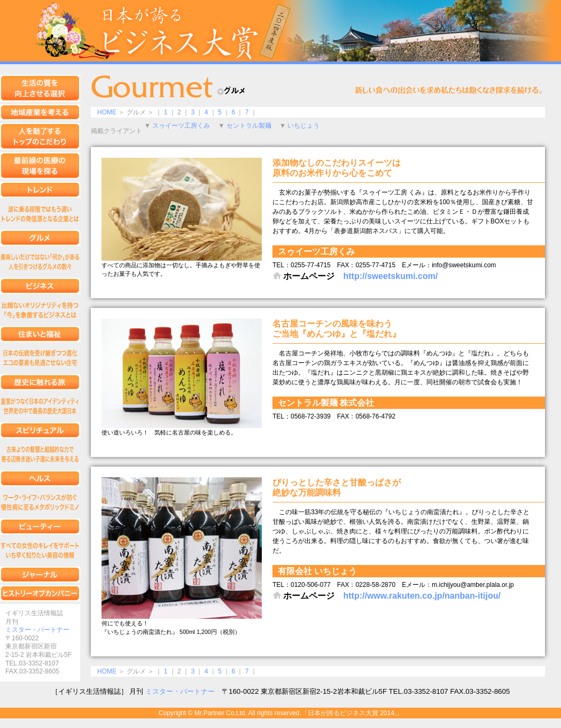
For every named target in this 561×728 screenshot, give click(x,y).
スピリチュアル (40, 430)
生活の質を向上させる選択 (40, 88)
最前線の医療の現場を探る (40, 166)
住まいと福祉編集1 (40, 358)
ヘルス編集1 (40, 502)
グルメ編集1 (40, 262)
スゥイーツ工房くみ (181, 126)
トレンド (40, 190)
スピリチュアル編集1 (40, 454)
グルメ (40, 238)
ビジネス (40, 286)
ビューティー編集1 (40, 551)
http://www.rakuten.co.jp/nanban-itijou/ (422, 596)
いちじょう (303, 126)
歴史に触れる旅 (40, 382)
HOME (107, 112)
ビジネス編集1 (40, 310)
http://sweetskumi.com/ (390, 276)
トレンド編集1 (40, 214)
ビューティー (40, 526)
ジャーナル (40, 575)
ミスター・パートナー (37, 630)
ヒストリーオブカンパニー (40, 593)
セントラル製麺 (249, 126)
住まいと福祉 (40, 334)
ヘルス (40, 478)
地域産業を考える (40, 112)
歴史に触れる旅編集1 (40, 406)
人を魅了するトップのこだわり (40, 136)
